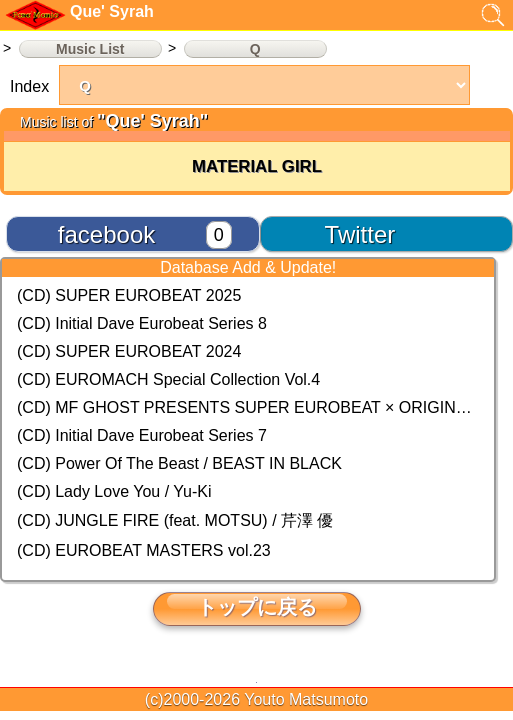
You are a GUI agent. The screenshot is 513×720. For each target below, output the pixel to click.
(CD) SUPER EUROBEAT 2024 (129, 351)
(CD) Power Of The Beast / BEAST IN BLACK (179, 463)
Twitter (360, 234)
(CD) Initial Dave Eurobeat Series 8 (142, 323)
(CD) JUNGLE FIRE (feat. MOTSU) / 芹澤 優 (175, 520)
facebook (106, 234)
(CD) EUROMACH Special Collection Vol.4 (168, 379)
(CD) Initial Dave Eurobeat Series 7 (142, 435)
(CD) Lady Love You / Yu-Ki (114, 491)
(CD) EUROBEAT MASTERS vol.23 (144, 550)
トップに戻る (257, 607)
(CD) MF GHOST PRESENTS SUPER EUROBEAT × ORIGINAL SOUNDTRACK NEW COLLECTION (248, 407)
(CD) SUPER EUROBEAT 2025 (129, 295)
